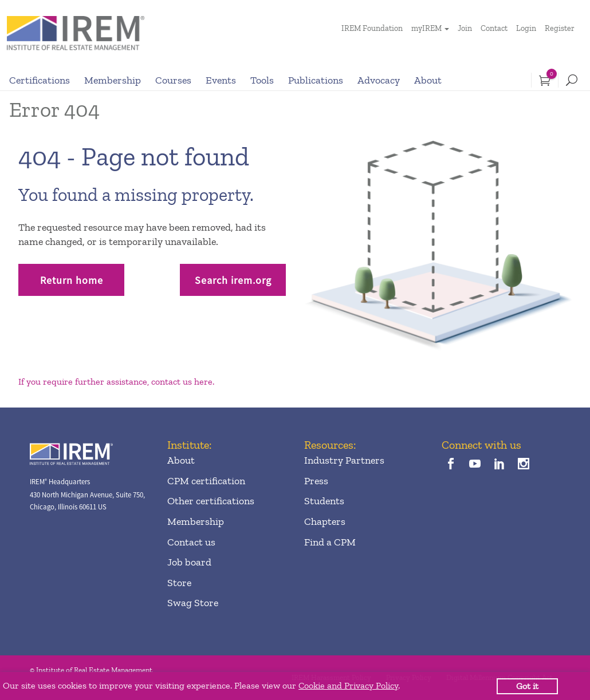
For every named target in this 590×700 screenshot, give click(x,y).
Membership (113, 80)
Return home (72, 280)
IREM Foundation (372, 28)
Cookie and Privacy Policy (348, 685)
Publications (316, 80)
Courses (173, 80)
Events (221, 80)
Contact (494, 28)
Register (560, 28)
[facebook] (451, 464)
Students (324, 501)
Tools (262, 80)
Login (526, 28)
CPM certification (206, 481)
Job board (189, 562)
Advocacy (379, 80)
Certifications (40, 80)
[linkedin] (499, 464)
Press (316, 481)
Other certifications (211, 501)
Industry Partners (344, 460)
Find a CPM (330, 542)
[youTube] (475, 464)
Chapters (325, 521)
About (428, 80)
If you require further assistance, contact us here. (116, 381)
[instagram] (523, 464)
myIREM (426, 28)
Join (465, 28)
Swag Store (193, 603)
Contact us (191, 542)
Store (179, 583)
